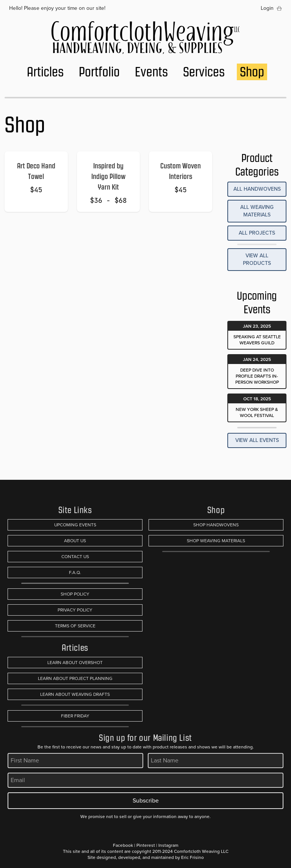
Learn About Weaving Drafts (75, 694)
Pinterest (146, 845)
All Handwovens (257, 189)
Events (151, 72)
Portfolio (99, 72)
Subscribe (146, 800)
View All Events (257, 440)
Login (267, 8)
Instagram (168, 845)
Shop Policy (75, 594)
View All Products (257, 259)
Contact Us (75, 557)
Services (204, 72)
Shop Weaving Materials (216, 541)
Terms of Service (75, 626)
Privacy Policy (75, 610)
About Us (75, 541)
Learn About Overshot (75, 663)
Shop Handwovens (216, 525)
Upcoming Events (75, 525)
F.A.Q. (75, 572)
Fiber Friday (75, 716)
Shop (252, 72)
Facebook (123, 845)
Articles (45, 72)
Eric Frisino (192, 857)
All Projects (257, 233)
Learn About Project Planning (75, 678)
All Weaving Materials (257, 211)
